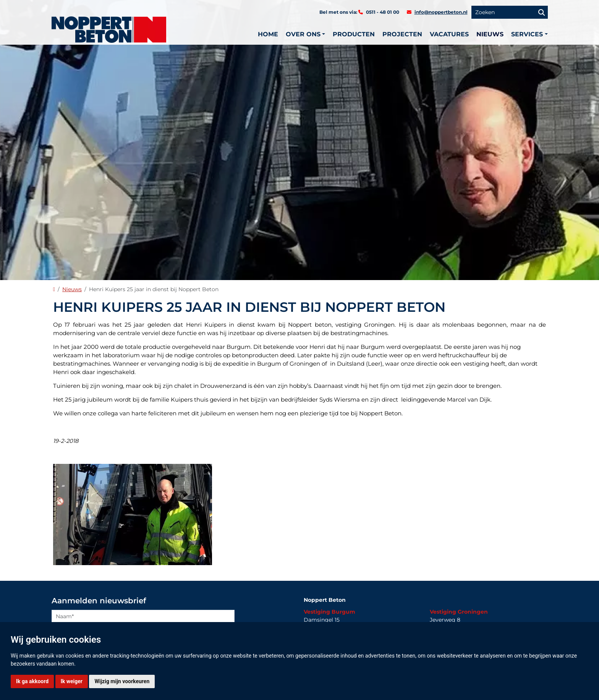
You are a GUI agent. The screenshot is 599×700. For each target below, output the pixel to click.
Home (268, 34)
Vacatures (449, 34)
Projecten (402, 34)
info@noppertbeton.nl (441, 12)
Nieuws (490, 34)
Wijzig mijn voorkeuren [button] (122, 681)
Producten (354, 34)
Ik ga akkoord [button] (32, 681)
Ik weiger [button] (72, 681)
